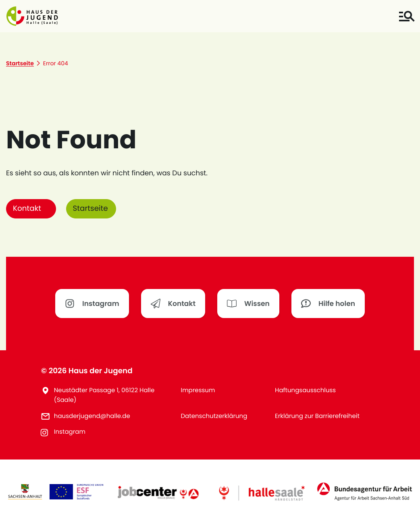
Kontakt (27, 209)
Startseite (90, 209)
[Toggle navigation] (406, 16)
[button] (32, 16)
